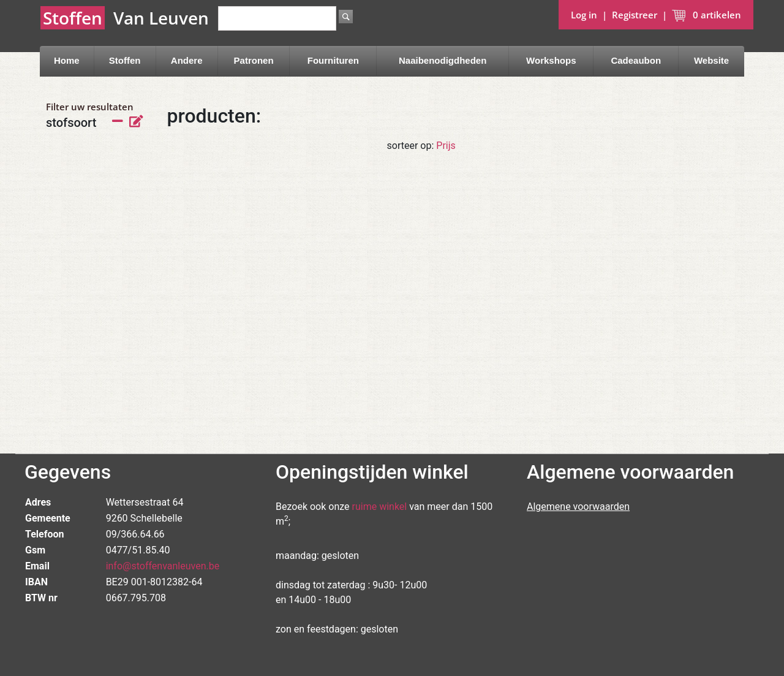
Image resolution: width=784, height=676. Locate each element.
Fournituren (333, 60)
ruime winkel (380, 507)
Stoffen (125, 60)
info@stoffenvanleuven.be (163, 566)
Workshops (551, 60)
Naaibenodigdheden (443, 60)
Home (67, 60)
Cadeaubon (636, 60)
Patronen (254, 60)
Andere (187, 60)
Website (711, 60)
